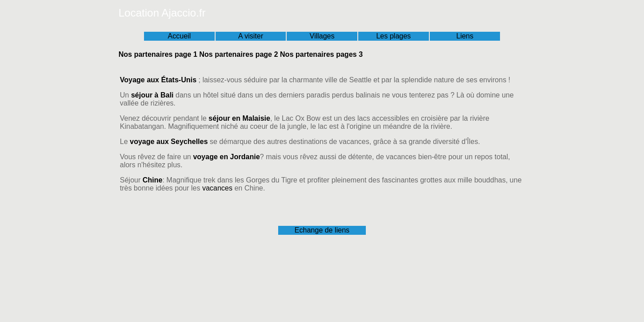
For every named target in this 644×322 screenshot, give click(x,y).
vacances (217, 188)
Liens (465, 36)
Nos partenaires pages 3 (321, 54)
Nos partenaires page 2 (239, 54)
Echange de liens (322, 230)
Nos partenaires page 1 (158, 54)
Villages (322, 36)
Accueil (179, 36)
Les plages (393, 36)
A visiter (250, 36)
